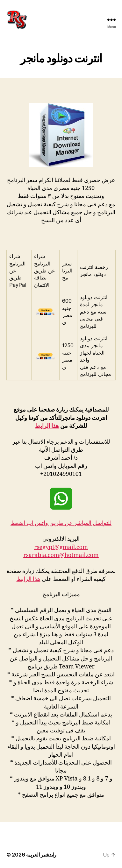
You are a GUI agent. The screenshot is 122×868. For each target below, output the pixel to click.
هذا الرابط (47, 426)
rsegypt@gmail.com (61, 547)
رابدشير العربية (41, 855)
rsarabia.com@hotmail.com (61, 555)
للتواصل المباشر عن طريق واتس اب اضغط (61, 523)
